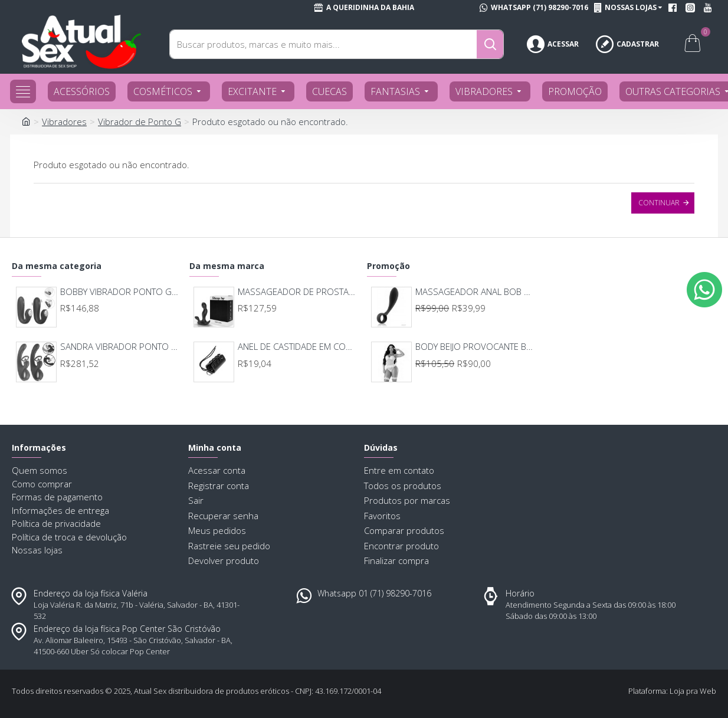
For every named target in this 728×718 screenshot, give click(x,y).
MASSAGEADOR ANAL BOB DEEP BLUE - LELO (475, 292)
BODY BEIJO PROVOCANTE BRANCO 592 (475, 347)
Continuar (659, 203)
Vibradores (64, 122)
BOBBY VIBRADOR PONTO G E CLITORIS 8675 (120, 292)
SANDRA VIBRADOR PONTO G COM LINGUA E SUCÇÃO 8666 (120, 347)
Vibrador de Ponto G (140, 122)
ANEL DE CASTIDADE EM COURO (297, 347)
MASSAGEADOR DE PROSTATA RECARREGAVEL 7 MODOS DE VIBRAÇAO (297, 292)
